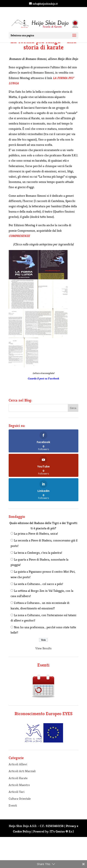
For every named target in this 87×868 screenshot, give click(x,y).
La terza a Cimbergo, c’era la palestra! (38, 553)
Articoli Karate (18, 778)
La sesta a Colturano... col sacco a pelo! (38, 584)
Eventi (13, 805)
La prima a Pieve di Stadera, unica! (36, 534)
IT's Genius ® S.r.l (62, 831)
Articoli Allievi (18, 764)
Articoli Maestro (19, 785)
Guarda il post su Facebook (43, 379)
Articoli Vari (16, 792)
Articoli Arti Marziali (22, 771)
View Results (43, 648)
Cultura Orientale (20, 799)
